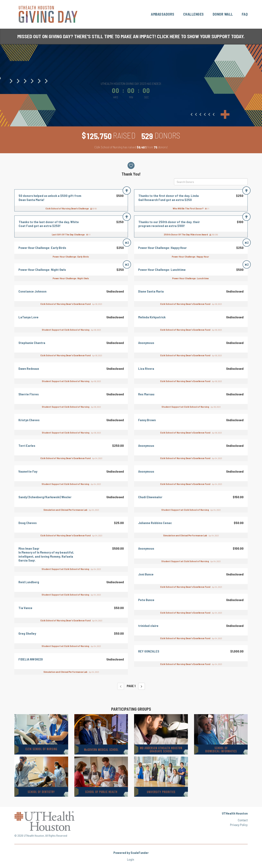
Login (131, 859)
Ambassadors (163, 14)
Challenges (194, 14)
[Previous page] (121, 686)
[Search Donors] (211, 182)
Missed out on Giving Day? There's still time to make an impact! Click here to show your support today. (131, 36)
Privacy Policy (239, 825)
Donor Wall (223, 14)
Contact (243, 820)
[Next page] (142, 686)
